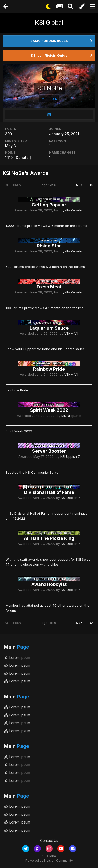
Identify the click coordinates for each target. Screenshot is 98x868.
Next (80, 185)
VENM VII (71, 333)
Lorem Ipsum (17, 657)
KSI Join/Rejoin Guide (49, 55)
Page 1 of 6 (49, 185)
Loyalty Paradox (71, 210)
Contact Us (49, 840)
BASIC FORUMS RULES (49, 41)
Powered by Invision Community (49, 861)
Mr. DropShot (71, 416)
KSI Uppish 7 (70, 456)
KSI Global (49, 22)
